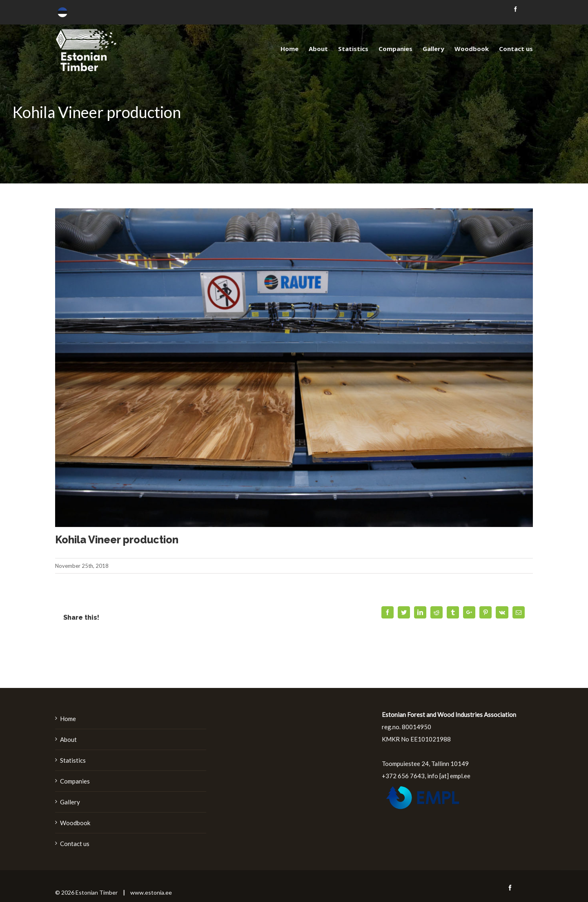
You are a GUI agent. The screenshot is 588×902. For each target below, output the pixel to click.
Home (68, 719)
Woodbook (75, 823)
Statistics (73, 760)
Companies (75, 781)
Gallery (70, 802)
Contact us (75, 844)
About (68, 739)
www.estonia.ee (151, 892)
